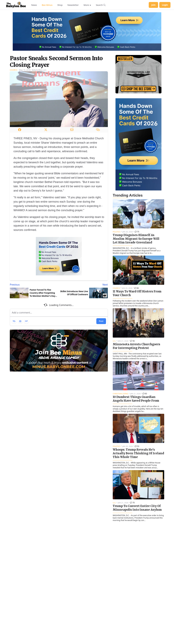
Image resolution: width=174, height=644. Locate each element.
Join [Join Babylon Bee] (153, 5)
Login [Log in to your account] (165, 5)
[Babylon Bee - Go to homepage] (16, 5)
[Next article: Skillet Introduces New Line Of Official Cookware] (84, 285)
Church (14, 70)
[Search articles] (101, 5)
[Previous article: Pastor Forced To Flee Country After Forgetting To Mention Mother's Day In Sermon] (34, 285)
